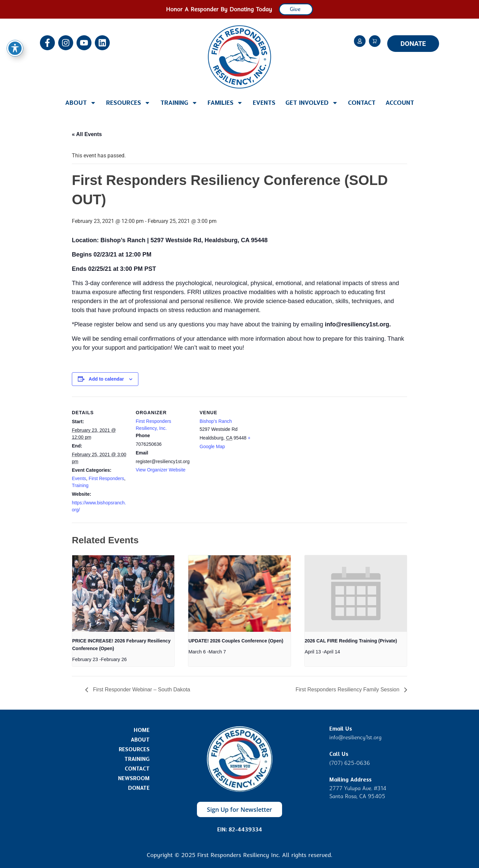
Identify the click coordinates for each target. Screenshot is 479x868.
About (81, 103)
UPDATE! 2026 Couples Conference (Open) (236, 641)
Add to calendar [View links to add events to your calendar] (106, 379)
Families (225, 103)
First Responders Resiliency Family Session (348, 690)
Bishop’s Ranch (216, 421)
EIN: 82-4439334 (240, 830)
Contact (362, 103)
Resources (128, 103)
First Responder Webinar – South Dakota (141, 690)
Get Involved (312, 103)
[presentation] (123, 594)
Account (400, 103)
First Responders (107, 478)
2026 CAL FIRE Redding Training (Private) (351, 641)
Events (264, 103)
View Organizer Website (161, 470)
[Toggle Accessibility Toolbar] (15, 48)
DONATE (413, 44)
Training (179, 103)
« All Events (87, 134)
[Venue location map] (299, 442)
